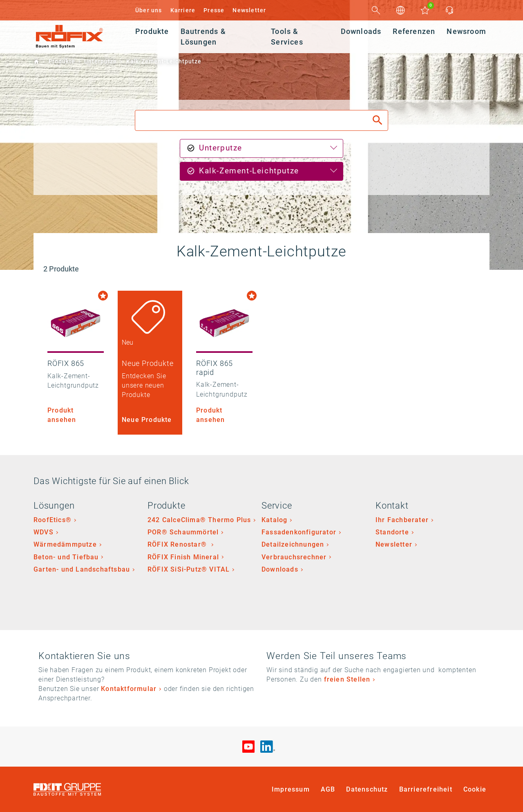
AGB (328, 789)
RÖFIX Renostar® (178, 544)
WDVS (44, 532)
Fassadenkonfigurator (299, 532)
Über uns (149, 10)
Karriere (183, 10)
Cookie (475, 789)
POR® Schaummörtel (183, 532)
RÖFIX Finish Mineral (183, 557)
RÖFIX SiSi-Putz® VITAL (189, 569)
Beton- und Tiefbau (66, 557)
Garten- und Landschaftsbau (82, 569)
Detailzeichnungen (293, 544)
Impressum (291, 789)
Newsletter (249, 10)
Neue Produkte (147, 420)
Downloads (280, 569)
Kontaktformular (129, 689)
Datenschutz (367, 789)
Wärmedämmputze (65, 544)
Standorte (392, 532)
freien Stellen (347, 679)
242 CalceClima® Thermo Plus (199, 520)
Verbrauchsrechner (294, 557)
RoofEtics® (53, 520)
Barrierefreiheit (426, 789)
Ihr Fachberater (402, 520)
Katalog (274, 520)
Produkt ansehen (62, 415)
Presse (214, 10)
